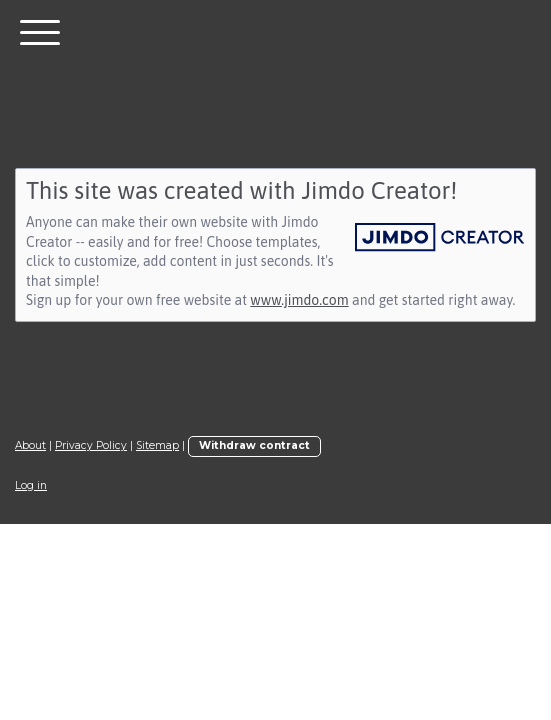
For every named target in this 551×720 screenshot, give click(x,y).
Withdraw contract (254, 445)
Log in (31, 485)
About (30, 445)
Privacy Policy (91, 445)
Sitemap (157, 445)
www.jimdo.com (299, 300)
